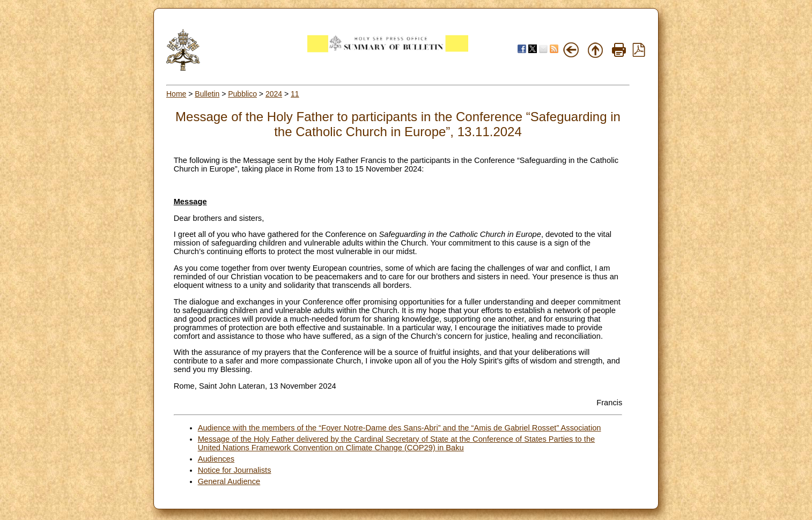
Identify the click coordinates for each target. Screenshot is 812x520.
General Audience (229, 481)
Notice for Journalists (235, 470)
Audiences (216, 459)
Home (176, 94)
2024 (274, 94)
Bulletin (207, 94)
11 (295, 94)
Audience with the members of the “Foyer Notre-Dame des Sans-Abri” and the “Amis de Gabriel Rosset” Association (400, 428)
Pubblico (242, 94)
